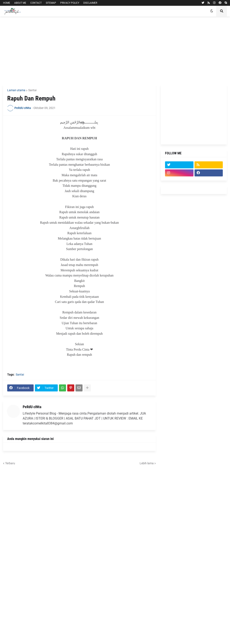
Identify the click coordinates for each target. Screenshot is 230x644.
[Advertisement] (115, 51)
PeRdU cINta (32, 407)
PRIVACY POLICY (70, 3)
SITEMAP (51, 3)
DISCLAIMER (90, 3)
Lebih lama (147, 463)
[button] (212, 11)
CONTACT (36, 3)
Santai (32, 90)
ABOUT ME (20, 3)
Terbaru (10, 463)
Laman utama (16, 90)
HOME (7, 3)
